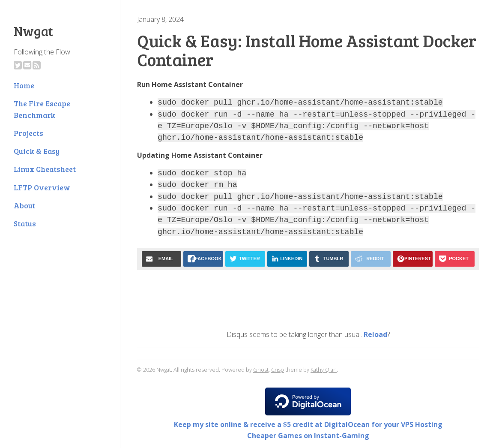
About (24, 205)
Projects (28, 133)
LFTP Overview (42, 187)
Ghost (261, 370)
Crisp (278, 370)
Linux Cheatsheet (45, 169)
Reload (375, 334)
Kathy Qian (324, 370)
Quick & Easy (37, 151)
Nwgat (33, 31)
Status (25, 223)
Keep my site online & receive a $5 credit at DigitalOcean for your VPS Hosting (308, 424)
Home (24, 85)
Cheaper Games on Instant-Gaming (308, 436)
